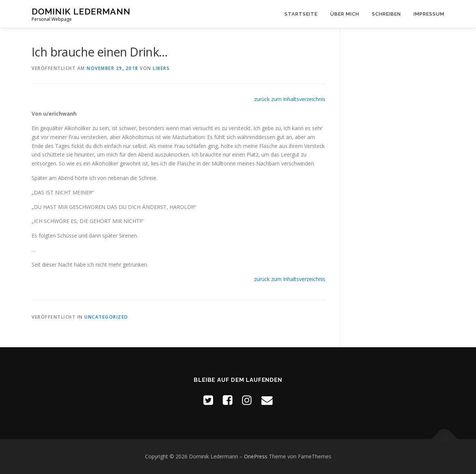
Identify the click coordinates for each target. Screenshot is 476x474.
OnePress (256, 456)
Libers (161, 68)
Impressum (429, 14)
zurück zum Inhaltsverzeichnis (290, 99)
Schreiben (386, 14)
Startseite (301, 14)
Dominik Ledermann (81, 11)
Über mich (345, 14)
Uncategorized (106, 317)
